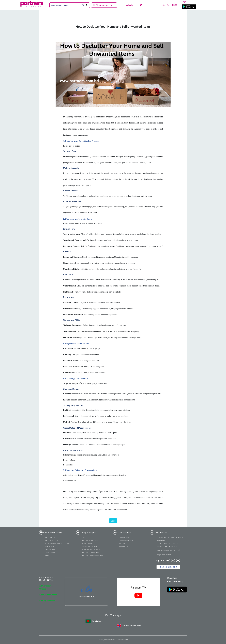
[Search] (66, 5)
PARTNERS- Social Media (91, 549)
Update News (50, 552)
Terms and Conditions (90, 540)
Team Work (123, 543)
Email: (168, 550)
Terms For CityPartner (90, 552)
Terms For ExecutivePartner (92, 555)
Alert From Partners (90, 546)
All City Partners (47, 601)
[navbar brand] (32, 3)
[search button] (88, 5)
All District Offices (48, 595)
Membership (50, 549)
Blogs (47, 555)
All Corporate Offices (46, 587)
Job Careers (50, 546)
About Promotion (51, 540)
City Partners (124, 537)
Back (113, 521)
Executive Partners (126, 540)
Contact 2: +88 (167, 547)
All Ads (130, 5)
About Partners (51, 537)
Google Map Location (164, 555)
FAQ (84, 537)
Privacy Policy (87, 543)
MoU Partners (124, 546)
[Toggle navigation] (205, 5)
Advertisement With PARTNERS (57, 543)
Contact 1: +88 (167, 543)
